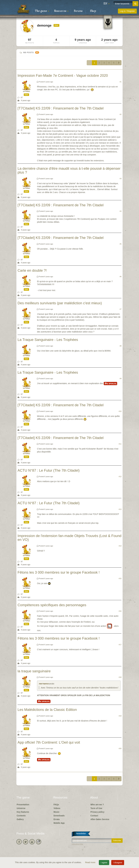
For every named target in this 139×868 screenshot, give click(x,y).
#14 (120, 546)
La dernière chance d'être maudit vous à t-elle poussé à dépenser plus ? (69, 170)
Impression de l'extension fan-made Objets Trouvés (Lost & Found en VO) (69, 538)
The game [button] (42, 11)
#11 (120, 444)
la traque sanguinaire (34, 671)
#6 (121, 277)
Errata (57, 819)
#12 (120, 476)
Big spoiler (110, 384)
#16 (120, 611)
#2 (121, 114)
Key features (23, 812)
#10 (120, 411)
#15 (120, 578)
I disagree (118, 863)
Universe (21, 808)
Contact (94, 816)
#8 (121, 346)
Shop (93, 11)
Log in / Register (127, 11)
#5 (121, 244)
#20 (120, 748)
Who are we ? (97, 805)
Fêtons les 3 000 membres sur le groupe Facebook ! (59, 572)
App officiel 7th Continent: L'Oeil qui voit (49, 742)
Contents (21, 816)
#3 (121, 179)
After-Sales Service (100, 819)
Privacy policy (97, 812)
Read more (91, 862)
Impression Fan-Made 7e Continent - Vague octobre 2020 (63, 75)
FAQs (56, 805)
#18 (120, 677)
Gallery (20, 819)
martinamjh (44, 684)
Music (57, 812)
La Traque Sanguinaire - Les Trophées (48, 340)
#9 (121, 379)
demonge (26, 91)
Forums (78, 11)
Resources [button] (61, 11)
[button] (107, 4)
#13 (120, 509)
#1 (121, 82)
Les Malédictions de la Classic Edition (47, 710)
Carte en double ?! (32, 270)
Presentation (23, 805)
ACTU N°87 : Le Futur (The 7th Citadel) (49, 470)
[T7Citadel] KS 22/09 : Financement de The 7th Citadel (61, 108)
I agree (104, 863)
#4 (121, 211)
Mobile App (59, 823)
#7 (121, 309)
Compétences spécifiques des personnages (52, 605)
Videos (57, 808)
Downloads (59, 816)
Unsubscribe (77, 844)
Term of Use (96, 808)
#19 (120, 716)
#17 (120, 645)
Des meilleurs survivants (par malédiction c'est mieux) (60, 303)
